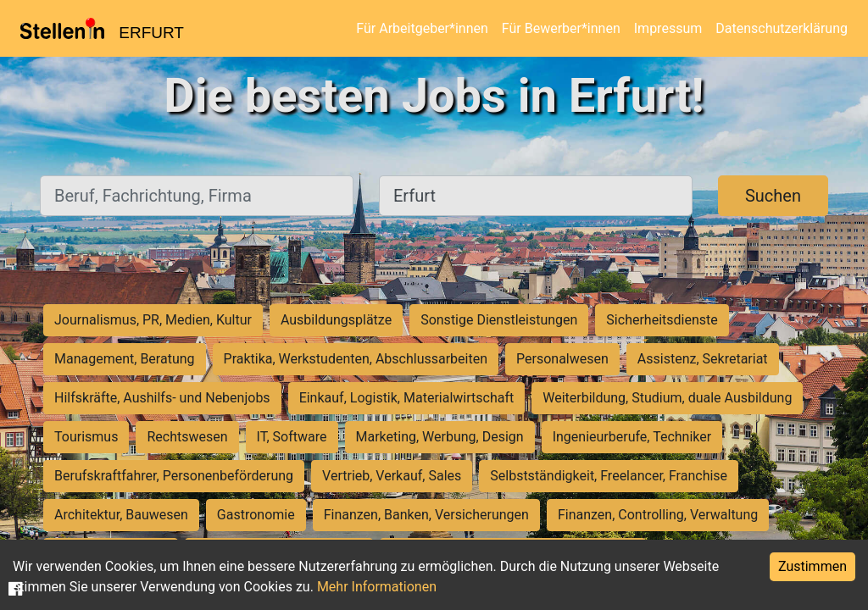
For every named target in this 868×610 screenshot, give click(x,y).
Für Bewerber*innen (561, 28)
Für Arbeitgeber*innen (422, 28)
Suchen (773, 196)
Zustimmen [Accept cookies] (812, 566)
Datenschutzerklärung (782, 28)
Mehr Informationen (377, 587)
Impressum (668, 28)
